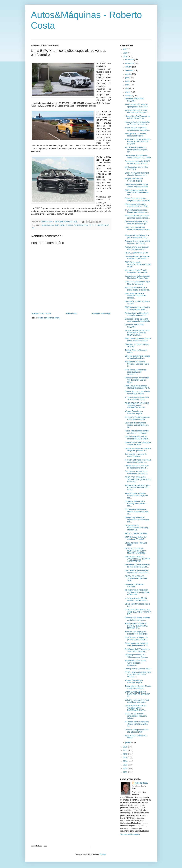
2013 (125, 765)
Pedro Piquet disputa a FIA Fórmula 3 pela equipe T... (137, 111)
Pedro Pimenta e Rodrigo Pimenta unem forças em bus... (136, 496)
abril (127, 88)
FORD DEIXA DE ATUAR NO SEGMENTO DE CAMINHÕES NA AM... (137, 405)
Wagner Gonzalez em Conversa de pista (134, 180)
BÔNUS (63, 225)
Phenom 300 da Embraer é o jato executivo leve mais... (137, 236)
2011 (125, 772)
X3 (33, 228)
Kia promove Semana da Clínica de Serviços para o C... (137, 364)
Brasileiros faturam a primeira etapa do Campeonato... (137, 174)
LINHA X (70, 225)
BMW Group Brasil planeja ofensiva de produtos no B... (137, 387)
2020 (125, 53)
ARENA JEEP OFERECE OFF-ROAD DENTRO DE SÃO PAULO (138, 488)
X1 (91, 225)
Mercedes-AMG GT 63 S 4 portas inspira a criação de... (138, 289)
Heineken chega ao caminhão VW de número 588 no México (137, 380)
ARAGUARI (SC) (48, 225)
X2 (93, 225)
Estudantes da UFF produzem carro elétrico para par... (137, 650)
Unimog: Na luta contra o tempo (138, 669)
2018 (125, 747)
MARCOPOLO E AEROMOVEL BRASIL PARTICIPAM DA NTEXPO (138, 142)
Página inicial (72, 313)
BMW (57, 225)
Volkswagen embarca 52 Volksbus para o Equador (136, 656)
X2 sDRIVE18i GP (102, 225)
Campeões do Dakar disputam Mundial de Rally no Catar (137, 277)
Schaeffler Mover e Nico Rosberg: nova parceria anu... (136, 504)
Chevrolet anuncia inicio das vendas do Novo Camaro (136, 186)
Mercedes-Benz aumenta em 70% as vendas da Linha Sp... (137, 724)
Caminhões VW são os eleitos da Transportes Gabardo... (137, 566)
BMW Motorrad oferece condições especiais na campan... (136, 296)
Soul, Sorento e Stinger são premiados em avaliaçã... (136, 639)
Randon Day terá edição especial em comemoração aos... (137, 520)
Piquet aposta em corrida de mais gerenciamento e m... (137, 644)
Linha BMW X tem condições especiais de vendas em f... (137, 572)
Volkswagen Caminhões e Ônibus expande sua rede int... (137, 512)
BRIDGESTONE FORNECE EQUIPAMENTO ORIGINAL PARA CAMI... (137, 592)
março (128, 92)
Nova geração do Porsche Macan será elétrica (136, 135)
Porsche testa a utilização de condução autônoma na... (137, 314)
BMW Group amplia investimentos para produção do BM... (138, 264)
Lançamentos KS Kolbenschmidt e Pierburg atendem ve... (137, 528)
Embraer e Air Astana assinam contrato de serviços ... (137, 619)
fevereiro (129, 96)
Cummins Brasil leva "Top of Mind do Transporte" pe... (136, 223)
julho (128, 78)
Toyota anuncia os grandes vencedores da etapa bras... (137, 129)
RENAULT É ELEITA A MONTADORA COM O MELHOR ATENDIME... (136, 551)
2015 (125, 758)
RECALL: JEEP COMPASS (136, 534)
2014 (125, 761)
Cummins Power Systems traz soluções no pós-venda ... (137, 257)
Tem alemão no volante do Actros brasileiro (136, 455)
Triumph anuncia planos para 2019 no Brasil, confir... (137, 398)
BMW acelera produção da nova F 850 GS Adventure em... (137, 193)
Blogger (103, 854)
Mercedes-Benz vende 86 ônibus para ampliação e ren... (136, 150)
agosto (128, 74)
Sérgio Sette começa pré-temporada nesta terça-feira (137, 199)
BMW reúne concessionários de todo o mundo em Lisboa (138, 340)
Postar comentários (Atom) (49, 318)
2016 (125, 754)
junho (128, 81)
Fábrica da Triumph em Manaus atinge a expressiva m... (138, 449)
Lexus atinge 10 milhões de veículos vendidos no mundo (138, 156)
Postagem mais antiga (101, 313)
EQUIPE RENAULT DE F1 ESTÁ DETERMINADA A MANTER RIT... (136, 626)
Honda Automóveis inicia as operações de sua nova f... (137, 106)
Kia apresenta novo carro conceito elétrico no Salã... (137, 205)
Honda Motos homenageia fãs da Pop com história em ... (137, 123)
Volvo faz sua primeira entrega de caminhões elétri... (137, 357)
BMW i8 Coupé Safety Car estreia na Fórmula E (136, 538)
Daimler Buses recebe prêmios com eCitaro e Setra (137, 393)
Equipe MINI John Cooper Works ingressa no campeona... (135, 663)
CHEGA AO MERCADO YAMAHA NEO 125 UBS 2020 (136, 578)
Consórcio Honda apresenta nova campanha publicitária (137, 320)
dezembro (130, 60)
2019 (125, 57)
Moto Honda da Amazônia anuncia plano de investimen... (135, 372)
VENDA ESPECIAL (81, 225)
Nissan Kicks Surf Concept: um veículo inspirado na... (138, 117)
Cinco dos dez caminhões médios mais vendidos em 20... (137, 425)
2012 (125, 768)
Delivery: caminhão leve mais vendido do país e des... (137, 701)
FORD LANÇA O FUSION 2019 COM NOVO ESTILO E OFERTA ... (138, 675)
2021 (125, 49)
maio (128, 85)
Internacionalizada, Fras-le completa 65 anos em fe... (137, 271)
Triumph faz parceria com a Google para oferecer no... (137, 211)
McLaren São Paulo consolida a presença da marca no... (138, 461)
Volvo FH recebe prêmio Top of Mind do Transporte (138, 283)
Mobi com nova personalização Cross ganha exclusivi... (138, 418)
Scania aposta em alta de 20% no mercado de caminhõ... (137, 162)
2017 (125, 750)
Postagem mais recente (41, 313)
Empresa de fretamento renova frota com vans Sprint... (138, 242)
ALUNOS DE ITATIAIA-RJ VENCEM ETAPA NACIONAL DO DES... (135, 708)
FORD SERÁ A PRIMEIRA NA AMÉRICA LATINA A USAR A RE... (138, 612)
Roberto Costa (141, 783)
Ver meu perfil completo (130, 834)
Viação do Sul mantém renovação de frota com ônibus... (136, 716)
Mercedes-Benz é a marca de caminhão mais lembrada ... (137, 217)
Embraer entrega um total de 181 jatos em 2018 (137, 731)
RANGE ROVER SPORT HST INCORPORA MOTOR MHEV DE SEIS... (137, 333)
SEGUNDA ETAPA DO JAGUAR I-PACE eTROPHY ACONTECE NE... (138, 559)
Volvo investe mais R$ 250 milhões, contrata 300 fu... (137, 599)
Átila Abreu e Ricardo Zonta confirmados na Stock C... (137, 473)
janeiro (128, 742)
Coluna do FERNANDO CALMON (134, 100)
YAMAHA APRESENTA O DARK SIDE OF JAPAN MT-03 (138, 694)
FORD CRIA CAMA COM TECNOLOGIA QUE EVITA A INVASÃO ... (138, 479)
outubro (129, 67)
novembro (130, 63)
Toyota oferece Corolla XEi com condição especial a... (138, 687)
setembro (129, 70)
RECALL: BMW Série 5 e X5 (137, 253)
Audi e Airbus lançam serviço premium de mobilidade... (137, 432)
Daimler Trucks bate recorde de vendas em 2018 (138, 444)
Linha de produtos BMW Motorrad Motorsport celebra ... (138, 230)
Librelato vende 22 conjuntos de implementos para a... (137, 467)
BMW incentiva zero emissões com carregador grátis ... (137, 308)
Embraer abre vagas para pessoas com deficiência (136, 633)
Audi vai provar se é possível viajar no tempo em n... (137, 248)
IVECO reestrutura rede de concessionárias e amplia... (137, 438)
